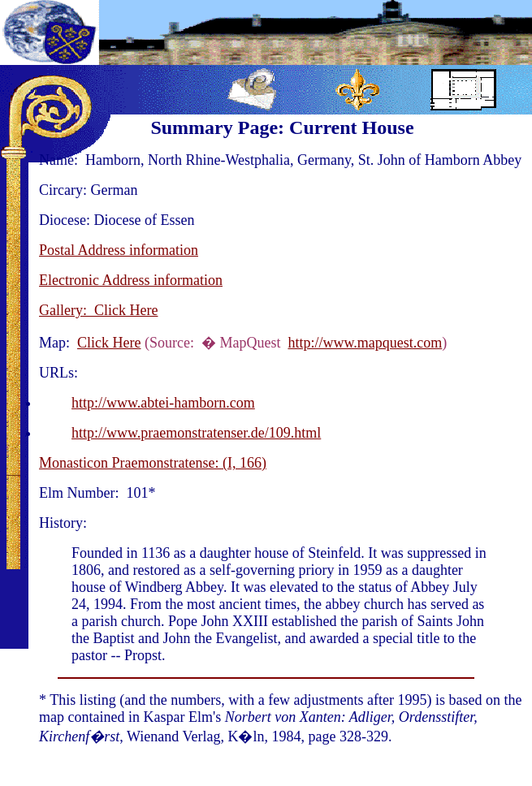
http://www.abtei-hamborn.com (163, 403)
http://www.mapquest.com (365, 343)
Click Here (109, 343)
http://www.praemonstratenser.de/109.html (196, 433)
